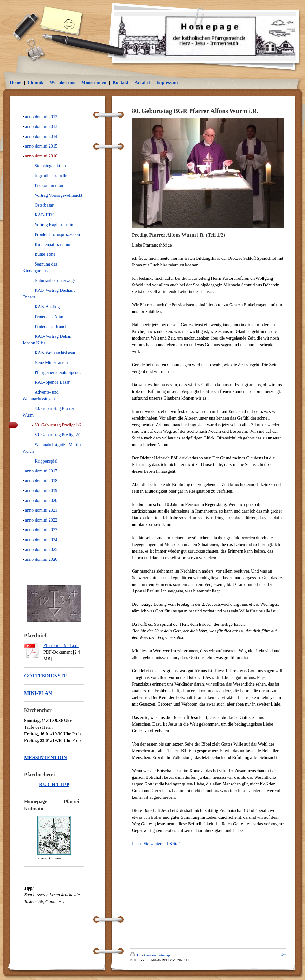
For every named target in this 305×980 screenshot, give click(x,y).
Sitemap (164, 955)
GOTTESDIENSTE (46, 676)
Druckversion (143, 955)
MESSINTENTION (45, 757)
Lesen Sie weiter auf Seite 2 (157, 844)
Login (282, 954)
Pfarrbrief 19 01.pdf (61, 646)
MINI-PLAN (38, 693)
